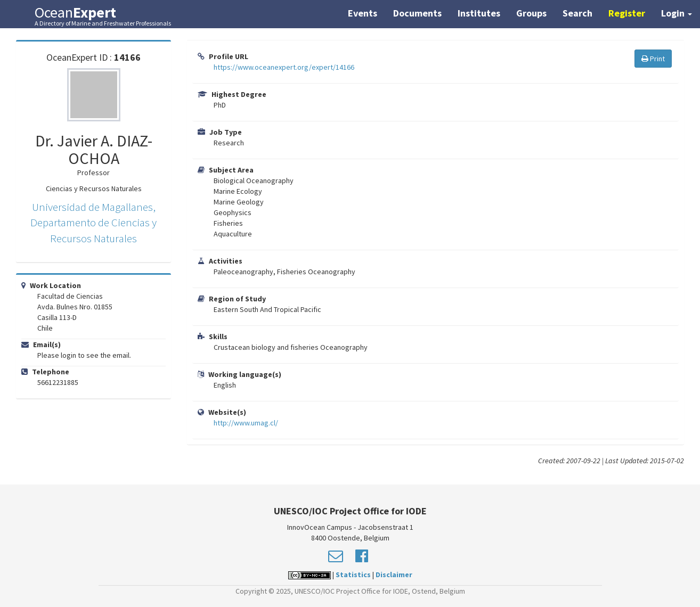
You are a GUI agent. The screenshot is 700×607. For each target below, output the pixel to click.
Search (577, 13)
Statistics (353, 575)
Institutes (479, 13)
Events (363, 13)
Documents (417, 13)
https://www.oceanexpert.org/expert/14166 (284, 67)
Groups (531, 13)
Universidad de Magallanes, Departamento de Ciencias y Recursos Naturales (93, 223)
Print (653, 59)
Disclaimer (394, 575)
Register (627, 13)
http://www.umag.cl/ (246, 423)
